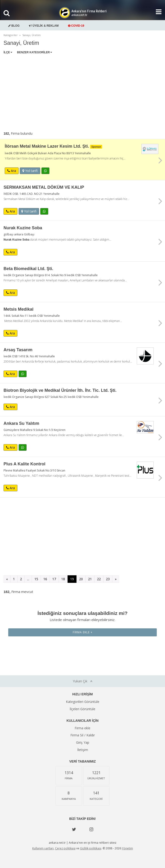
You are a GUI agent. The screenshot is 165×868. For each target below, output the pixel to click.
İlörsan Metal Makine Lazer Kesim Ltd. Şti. (53, 146)
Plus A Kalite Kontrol (24, 464)
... (28, 579)
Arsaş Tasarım (18, 350)
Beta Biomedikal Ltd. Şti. (28, 269)
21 (90, 579)
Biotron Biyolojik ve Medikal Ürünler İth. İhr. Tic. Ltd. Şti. (60, 390)
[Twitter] (74, 829)
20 (81, 579)
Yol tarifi (30, 171)
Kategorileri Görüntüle (83, 702)
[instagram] (91, 829)
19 (72, 579)
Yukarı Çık (82, 681)
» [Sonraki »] (116, 579)
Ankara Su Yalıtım (21, 423)
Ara (12, 171)
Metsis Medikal (18, 309)
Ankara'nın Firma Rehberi (83, 13)
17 (54, 579)
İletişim (83, 750)
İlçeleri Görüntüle (82, 709)
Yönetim (127, 848)
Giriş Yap (83, 742)
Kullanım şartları (43, 848)
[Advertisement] (82, 92)
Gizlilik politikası (91, 848)
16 (45, 579)
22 (99, 579)
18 (63, 579)
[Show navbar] (157, 12)
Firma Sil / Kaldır (83, 735)
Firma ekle (82, 728)
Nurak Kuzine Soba (23, 228)
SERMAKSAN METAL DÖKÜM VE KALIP (44, 187)
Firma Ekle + (83, 632)
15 (36, 579)
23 (108, 579)
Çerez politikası (65, 848)
